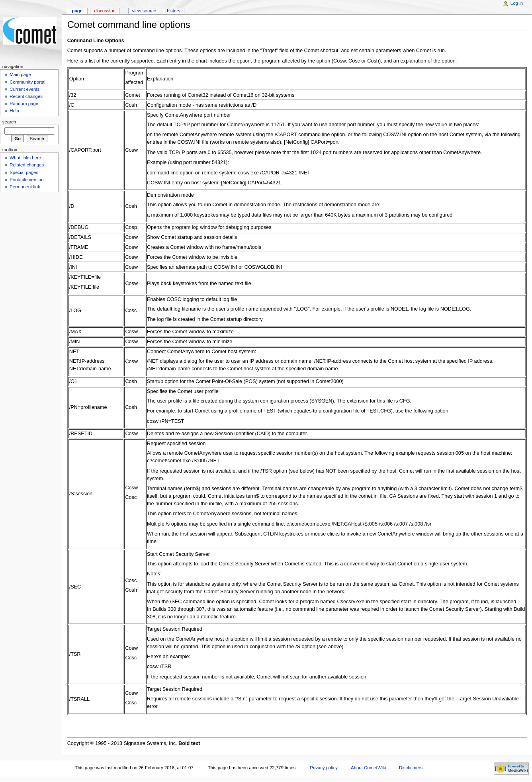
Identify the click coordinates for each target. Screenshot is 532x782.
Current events (24, 89)
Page (77, 11)
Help (14, 111)
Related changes (27, 165)
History (174, 11)
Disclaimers (411, 768)
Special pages (24, 172)
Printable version (26, 180)
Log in (517, 3)
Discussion (105, 11)
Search (9, 122)
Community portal (27, 82)
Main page (20, 74)
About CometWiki (368, 768)
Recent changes (26, 96)
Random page (24, 104)
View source (144, 11)
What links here (25, 158)
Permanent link (25, 187)
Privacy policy (324, 768)
